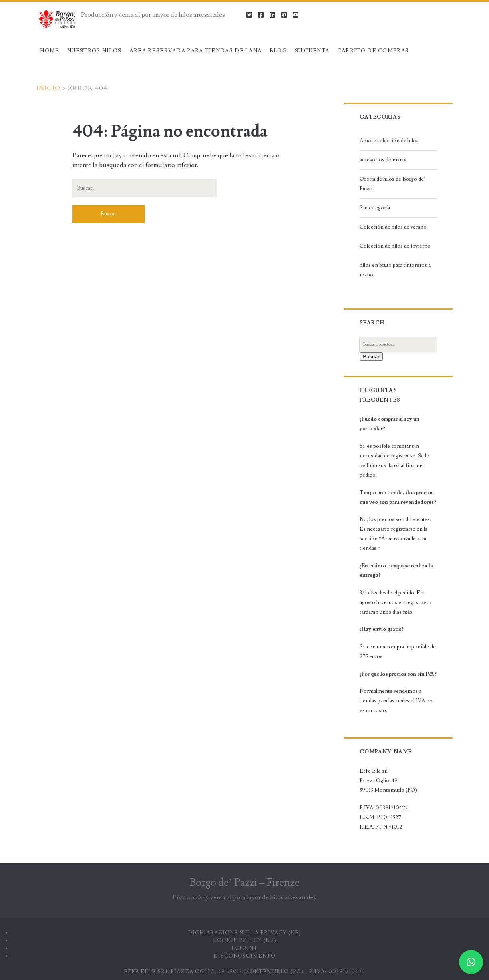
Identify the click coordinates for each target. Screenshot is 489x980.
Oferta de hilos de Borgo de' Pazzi (392, 184)
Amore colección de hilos (389, 141)
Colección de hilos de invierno (395, 246)
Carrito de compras (373, 51)
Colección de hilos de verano (393, 227)
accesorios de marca (383, 160)
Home (50, 51)
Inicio (49, 88)
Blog (278, 51)
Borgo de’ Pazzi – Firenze (245, 883)
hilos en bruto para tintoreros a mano (395, 270)
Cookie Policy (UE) (245, 940)
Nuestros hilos (94, 51)
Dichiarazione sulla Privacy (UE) (245, 933)
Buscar (371, 357)
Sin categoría (375, 208)
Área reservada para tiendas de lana (196, 51)
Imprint (245, 948)
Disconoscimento (245, 956)
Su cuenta (312, 51)
